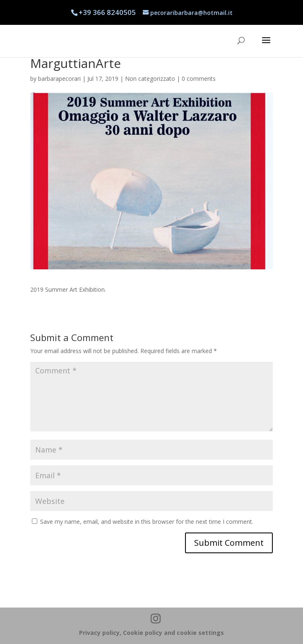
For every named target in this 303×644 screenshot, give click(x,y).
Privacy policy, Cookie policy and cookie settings (151, 633)
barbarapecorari (59, 79)
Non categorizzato (150, 79)
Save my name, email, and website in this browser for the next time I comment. (147, 522)
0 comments (199, 79)
